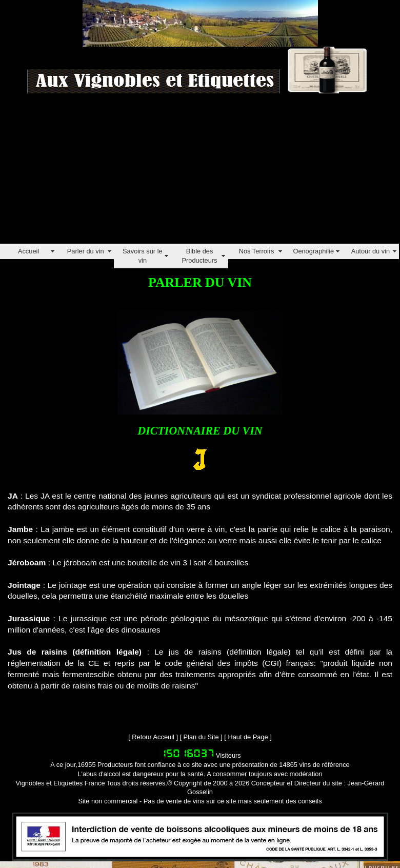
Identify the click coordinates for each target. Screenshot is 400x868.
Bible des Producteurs (199, 256)
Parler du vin (86, 251)
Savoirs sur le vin (143, 256)
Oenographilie (313, 251)
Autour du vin (371, 251)
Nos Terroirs (257, 251)
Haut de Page (248, 737)
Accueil (28, 251)
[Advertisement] (144, 172)
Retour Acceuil (153, 737)
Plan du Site (201, 737)
